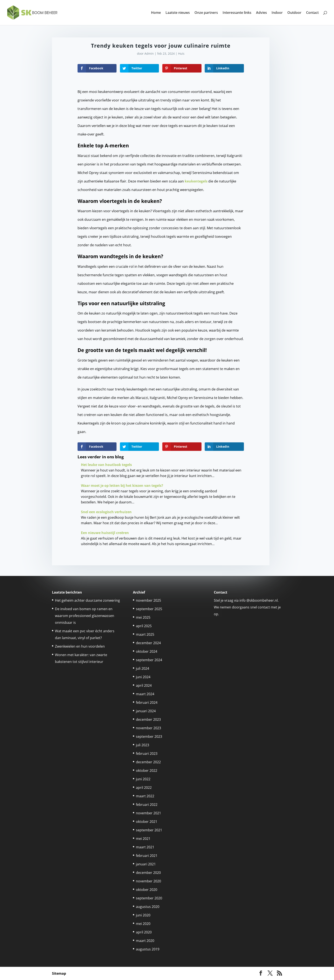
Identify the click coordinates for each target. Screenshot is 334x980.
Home (156, 13)
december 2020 (148, 873)
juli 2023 (143, 745)
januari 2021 (146, 864)
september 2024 (149, 660)
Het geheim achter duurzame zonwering (87, 600)
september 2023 (149, 736)
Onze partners (206, 13)
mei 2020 (143, 924)
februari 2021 (147, 856)
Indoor (277, 13)
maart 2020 (145, 941)
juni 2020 (143, 915)
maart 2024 (145, 694)
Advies (261, 13)
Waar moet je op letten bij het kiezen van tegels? (122, 486)
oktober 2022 (147, 771)
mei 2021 (143, 839)
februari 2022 (147, 805)
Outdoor (294, 13)
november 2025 (148, 600)
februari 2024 (147, 702)
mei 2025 (143, 617)
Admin (149, 53)
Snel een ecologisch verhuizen (106, 512)
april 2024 (144, 685)
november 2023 (148, 728)
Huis (181, 53)
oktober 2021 (147, 822)
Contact (312, 13)
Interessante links (237, 13)
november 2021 (148, 813)
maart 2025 (145, 634)
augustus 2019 (148, 949)
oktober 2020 (147, 890)
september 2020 (149, 898)
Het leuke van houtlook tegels (106, 465)
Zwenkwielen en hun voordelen (80, 646)
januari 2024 (146, 711)
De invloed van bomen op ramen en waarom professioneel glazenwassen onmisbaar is (85, 616)
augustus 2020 (148, 907)
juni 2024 (143, 677)
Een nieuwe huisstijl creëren (105, 533)
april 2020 (144, 932)
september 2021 (149, 830)
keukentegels (196, 181)
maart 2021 (145, 847)
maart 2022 (145, 796)
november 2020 (148, 881)
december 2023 (148, 719)
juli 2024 (143, 668)
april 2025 (144, 626)
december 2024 (148, 643)
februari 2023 (147, 754)
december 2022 (148, 762)
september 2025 (149, 609)
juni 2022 (143, 779)
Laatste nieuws (178, 13)
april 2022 (144, 788)
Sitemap (59, 973)
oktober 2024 (147, 651)
